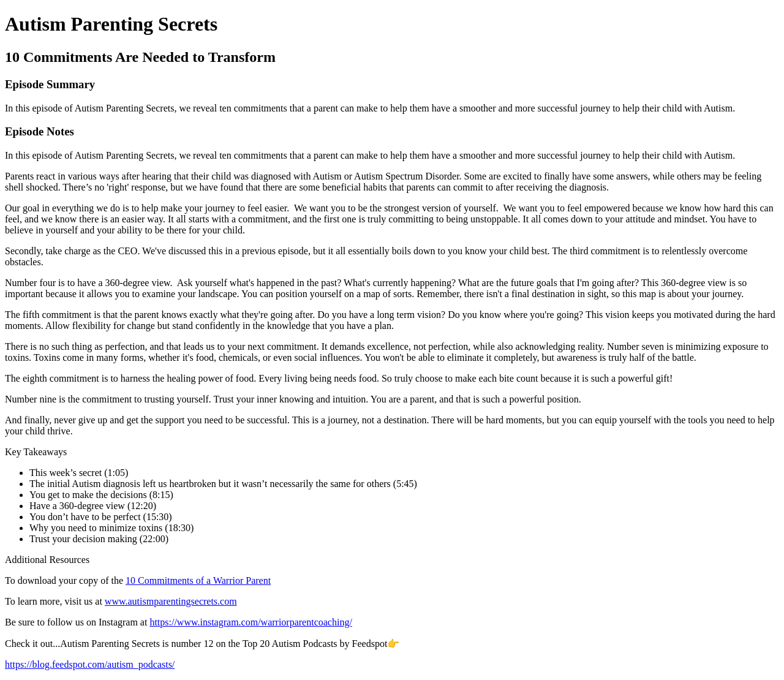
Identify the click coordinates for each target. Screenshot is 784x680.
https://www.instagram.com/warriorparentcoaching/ (251, 622)
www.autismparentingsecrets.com (171, 601)
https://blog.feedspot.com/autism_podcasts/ (90, 664)
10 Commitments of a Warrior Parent (198, 580)
